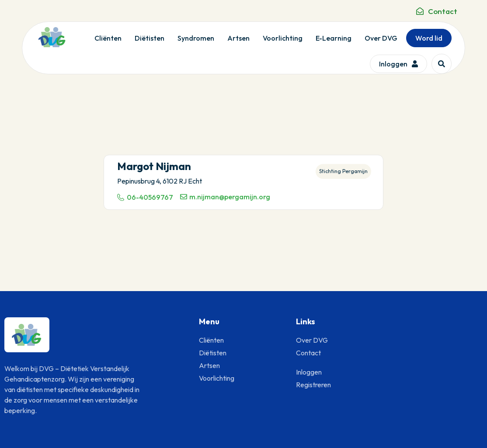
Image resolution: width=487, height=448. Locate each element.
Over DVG (381, 38)
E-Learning (334, 38)
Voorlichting (283, 38)
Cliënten (108, 38)
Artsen (238, 38)
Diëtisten (150, 38)
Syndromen (196, 38)
